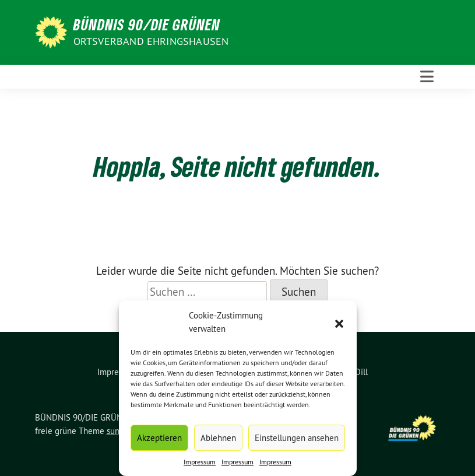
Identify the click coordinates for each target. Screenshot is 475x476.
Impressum (200, 462)
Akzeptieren (159, 438)
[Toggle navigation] (427, 77)
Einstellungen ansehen (297, 438)
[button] (339, 323)
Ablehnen (218, 438)
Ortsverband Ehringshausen (151, 41)
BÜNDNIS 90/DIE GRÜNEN (147, 24)
